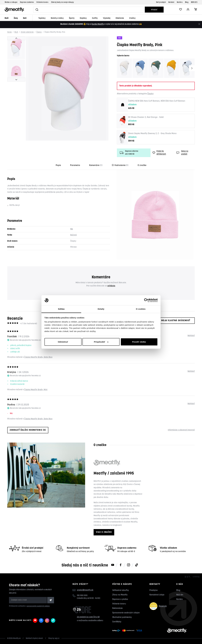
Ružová (74, 235)
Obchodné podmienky (122, 617)
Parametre (75, 165)
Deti (25, 18)
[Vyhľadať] (89, 10)
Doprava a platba (120, 599)
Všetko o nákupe (11, 2)
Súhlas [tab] (61, 309)
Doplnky (83, 18)
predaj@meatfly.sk (85, 590)
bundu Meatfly (98, 24)
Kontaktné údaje (157, 595)
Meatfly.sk (17, 638)
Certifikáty (117, 622)
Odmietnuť (63, 342)
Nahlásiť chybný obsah (35, 638)
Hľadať (154, 10)
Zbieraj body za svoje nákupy (62, 2)
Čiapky (39, 32)
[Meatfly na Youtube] (113, 565)
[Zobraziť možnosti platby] (128, 631)
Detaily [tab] (101, 309)
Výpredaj (107, 18)
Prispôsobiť (101, 342)
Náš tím (180, 595)
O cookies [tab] (141, 309)
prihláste (111, 286)
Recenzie (158, 606)
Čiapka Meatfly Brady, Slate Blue (38, 357)
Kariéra (180, 2)
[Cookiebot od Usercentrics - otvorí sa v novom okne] (146, 300)
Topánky (42, 18)
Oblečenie (120, 18)
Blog (187, 2)
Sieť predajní (161, 2)
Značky (132, 18)
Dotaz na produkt (182, 153)
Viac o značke (104, 532)
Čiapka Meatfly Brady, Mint (36, 390)
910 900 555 (82, 596)
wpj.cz (57, 638)
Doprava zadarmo (27, 2)
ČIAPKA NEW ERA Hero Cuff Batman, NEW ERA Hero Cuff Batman (157, 101)
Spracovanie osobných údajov (126, 613)
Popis (58, 165)
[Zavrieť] (199, 24)
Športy (72, 18)
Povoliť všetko (139, 342)
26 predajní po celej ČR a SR (88, 617)
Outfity (95, 18)
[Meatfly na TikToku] (136, 565)
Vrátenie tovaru (42, 2)
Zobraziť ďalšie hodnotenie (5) (28, 430)
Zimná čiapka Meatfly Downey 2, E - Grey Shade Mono (152, 134)
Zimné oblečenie (27, 32)
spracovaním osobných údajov (38, 606)
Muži (7, 18)
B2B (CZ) (194, 2)
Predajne (153, 590)
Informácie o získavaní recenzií (181, 430)
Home (10, 32)
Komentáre (96, 165)
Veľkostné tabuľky (121, 590)
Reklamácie (117, 608)
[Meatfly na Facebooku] (121, 565)
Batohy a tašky (57, 18)
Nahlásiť (191, 336)
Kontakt (171, 2)
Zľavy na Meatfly (120, 595)
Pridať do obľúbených (159, 153)
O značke (142, 165)
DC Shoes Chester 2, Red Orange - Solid (146, 117)
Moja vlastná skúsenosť (173, 321)
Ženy (16, 18)
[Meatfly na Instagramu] (129, 565)
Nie (72, 229)
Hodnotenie (120, 165)
